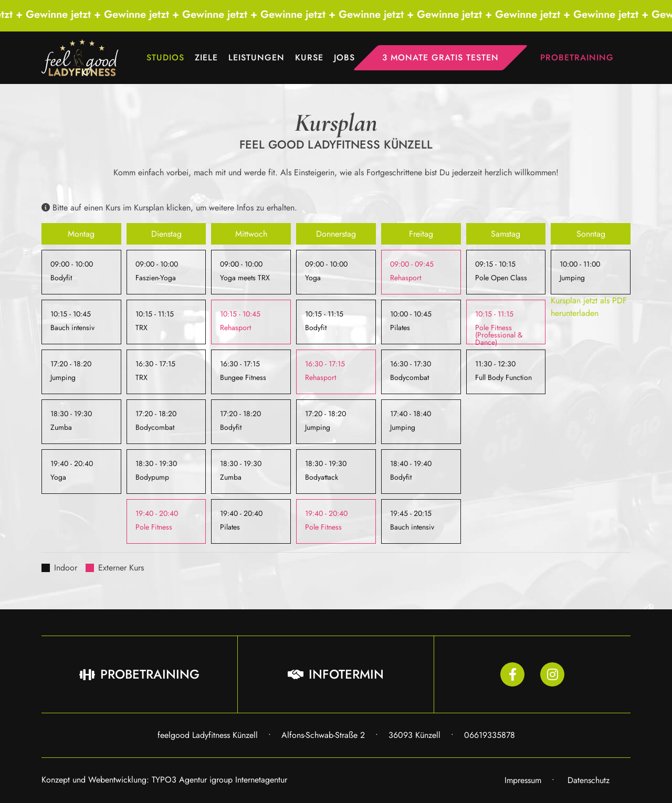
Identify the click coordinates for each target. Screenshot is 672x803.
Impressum (523, 780)
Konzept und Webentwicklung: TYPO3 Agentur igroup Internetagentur (164, 780)
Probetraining (577, 57)
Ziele (206, 57)
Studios (165, 57)
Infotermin (336, 674)
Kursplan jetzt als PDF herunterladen (589, 307)
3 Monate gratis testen (440, 57)
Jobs (344, 57)
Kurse (309, 57)
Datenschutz (589, 780)
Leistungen (256, 57)
